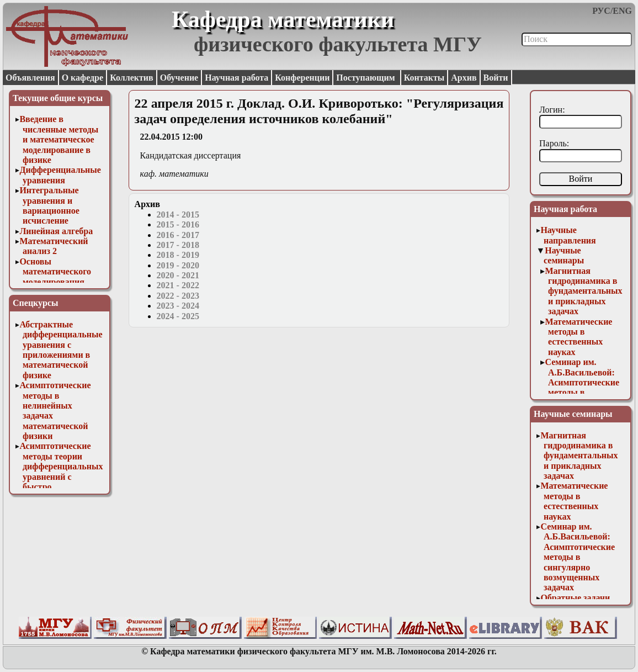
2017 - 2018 (178, 245)
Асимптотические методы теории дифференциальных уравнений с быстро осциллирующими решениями (61, 476)
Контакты (424, 78)
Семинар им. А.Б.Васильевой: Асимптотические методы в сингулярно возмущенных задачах (582, 392)
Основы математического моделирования (55, 272)
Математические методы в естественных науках (578, 337)
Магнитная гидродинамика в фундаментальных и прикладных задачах (583, 291)
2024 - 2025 (178, 316)
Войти (496, 78)
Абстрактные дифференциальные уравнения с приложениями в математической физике (61, 350)
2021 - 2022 (178, 285)
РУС (601, 11)
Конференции (302, 78)
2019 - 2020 (178, 265)
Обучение (179, 78)
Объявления (30, 78)
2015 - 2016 (178, 224)
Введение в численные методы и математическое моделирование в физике (59, 139)
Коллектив (132, 78)
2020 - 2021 (178, 275)
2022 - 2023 (178, 296)
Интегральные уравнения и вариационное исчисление (49, 205)
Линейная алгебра (56, 231)
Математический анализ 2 (54, 246)
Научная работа (236, 78)
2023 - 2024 (178, 306)
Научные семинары (564, 255)
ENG (622, 11)
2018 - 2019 (178, 255)
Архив (464, 78)
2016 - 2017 (178, 235)
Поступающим (366, 78)
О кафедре (83, 78)
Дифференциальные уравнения (60, 175)
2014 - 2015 (178, 215)
